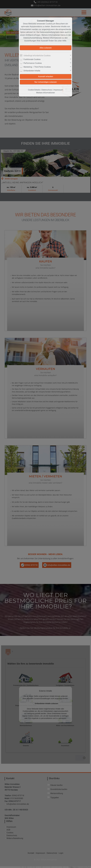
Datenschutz (47, 90)
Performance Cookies (33, 63)
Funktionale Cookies (32, 59)
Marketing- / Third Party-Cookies (37, 67)
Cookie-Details (34, 90)
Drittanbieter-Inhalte (32, 71)
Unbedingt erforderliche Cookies (37, 56)
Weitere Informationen (45, 93)
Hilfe (64, 41)
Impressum (58, 90)
